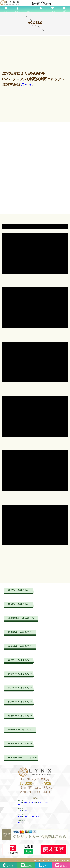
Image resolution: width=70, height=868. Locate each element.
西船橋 (31, 817)
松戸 (20, 817)
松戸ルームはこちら (20, 702)
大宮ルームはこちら (20, 674)
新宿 (25, 802)
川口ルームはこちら (20, 688)
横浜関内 (22, 823)
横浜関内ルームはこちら (22, 757)
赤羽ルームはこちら (20, 660)
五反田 (45, 802)
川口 (25, 811)
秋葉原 (21, 804)
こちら (26, 85)
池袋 (20, 802)
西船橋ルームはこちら (21, 730)
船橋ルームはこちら (20, 716)
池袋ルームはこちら (20, 590)
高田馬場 (32, 802)
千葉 (37, 817)
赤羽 (39, 802)
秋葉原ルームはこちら (21, 632)
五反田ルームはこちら (21, 646)
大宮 (20, 811)
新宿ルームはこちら (20, 604)
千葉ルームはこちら (20, 744)
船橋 (25, 817)
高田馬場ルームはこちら (22, 618)
